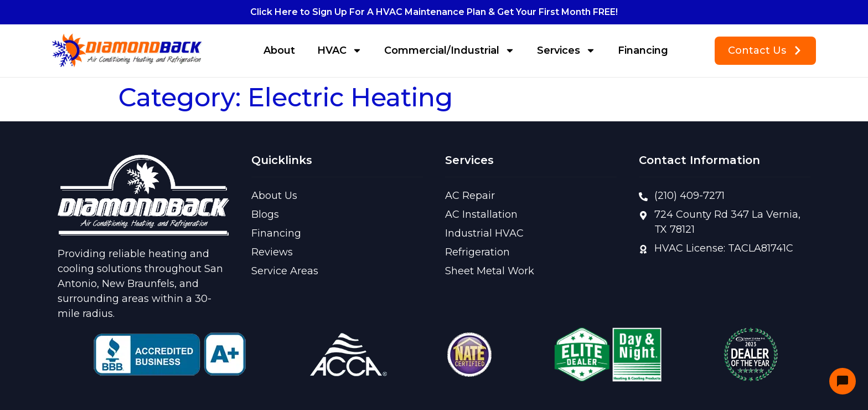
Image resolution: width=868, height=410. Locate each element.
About (279, 50)
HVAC (340, 50)
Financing (643, 50)
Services (566, 50)
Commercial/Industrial (449, 50)
